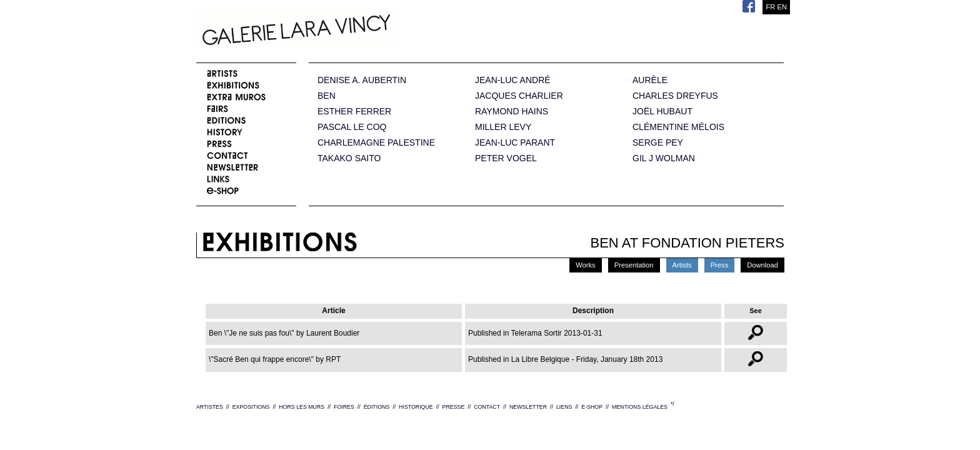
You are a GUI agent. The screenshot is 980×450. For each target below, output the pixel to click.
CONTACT (487, 407)
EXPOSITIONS (251, 407)
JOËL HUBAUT (662, 112)
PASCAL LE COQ (352, 127)
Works (586, 265)
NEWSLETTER (528, 407)
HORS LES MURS (302, 407)
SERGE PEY (658, 143)
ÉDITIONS (377, 407)
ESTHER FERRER (354, 112)
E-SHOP (592, 407)
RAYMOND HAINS (512, 112)
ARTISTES (210, 407)
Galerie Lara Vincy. (359, 31)
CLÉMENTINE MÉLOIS (678, 127)
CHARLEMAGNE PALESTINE (376, 143)
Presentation (634, 265)
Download (762, 265)
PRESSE (454, 407)
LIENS (564, 407)
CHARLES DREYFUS (675, 96)
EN (782, 7)
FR (770, 7)
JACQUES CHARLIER (519, 96)
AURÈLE (650, 80)
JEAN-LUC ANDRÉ (513, 80)
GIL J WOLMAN (664, 158)
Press (720, 265)
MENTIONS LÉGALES (640, 407)
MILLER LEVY (503, 127)
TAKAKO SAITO (349, 158)
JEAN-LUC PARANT (515, 143)
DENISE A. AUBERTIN (362, 80)
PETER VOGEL (506, 158)
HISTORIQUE (416, 407)
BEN (327, 96)
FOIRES (344, 407)
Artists (682, 265)
